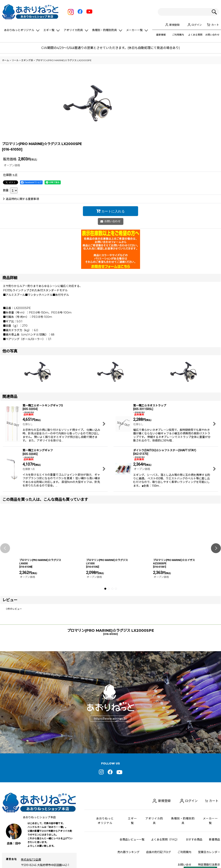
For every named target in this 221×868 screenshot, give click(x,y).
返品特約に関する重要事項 (21, 245)
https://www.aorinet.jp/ (110, 765)
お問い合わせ (212, 35)
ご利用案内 (178, 35)
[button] (5, 594)
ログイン (197, 25)
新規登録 (174, 25)
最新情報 (161, 35)
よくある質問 (195, 35)
